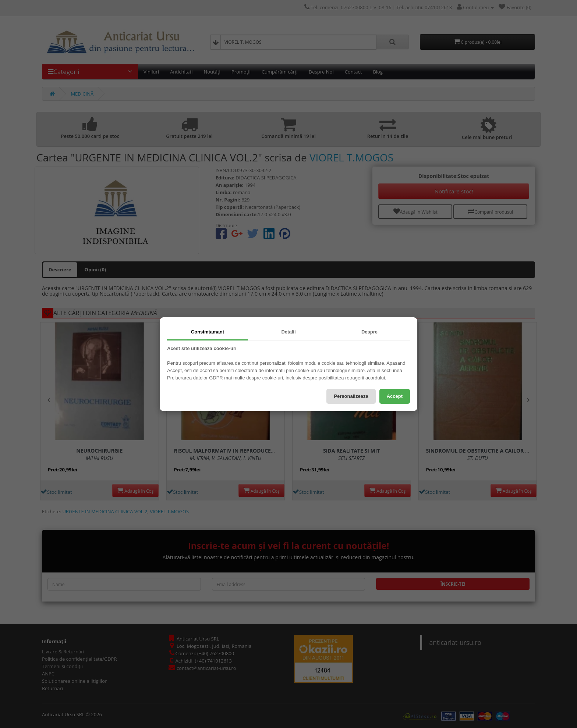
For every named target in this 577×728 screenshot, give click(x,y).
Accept (395, 396)
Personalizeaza (351, 396)
